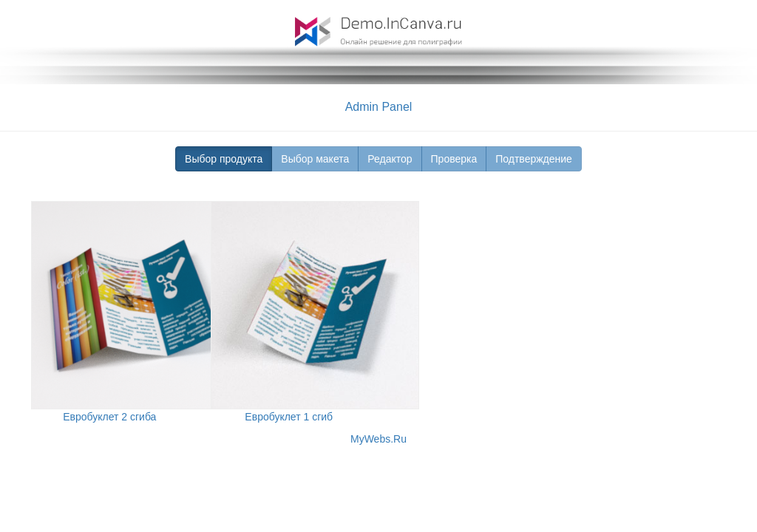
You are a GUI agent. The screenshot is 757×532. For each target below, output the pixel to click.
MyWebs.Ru (378, 439)
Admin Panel (379, 107)
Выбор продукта (224, 159)
